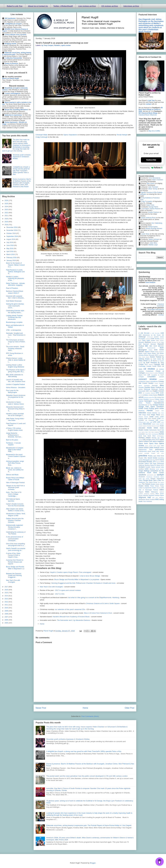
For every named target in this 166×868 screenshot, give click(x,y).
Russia (158, 462)
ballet (144, 340)
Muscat (154, 426)
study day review (144, 479)
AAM (162, 333)
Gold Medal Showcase (14, 301)
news (162, 432)
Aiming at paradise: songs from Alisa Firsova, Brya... (15, 463)
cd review (149, 369)
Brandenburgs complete (14, 322)
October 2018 (11, 233)
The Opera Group (151, 482)
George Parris (153, 207)
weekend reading (149, 494)
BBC (147, 346)
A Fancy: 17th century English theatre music (14, 429)
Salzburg (141, 465)
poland (140, 453)
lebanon (141, 417)
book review (159, 350)
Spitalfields (142, 475)
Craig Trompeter (147, 201)
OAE (144, 439)
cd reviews (160, 369)
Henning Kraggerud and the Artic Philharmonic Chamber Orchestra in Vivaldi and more (83, 583)
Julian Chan (150, 205)
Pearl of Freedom (12, 288)
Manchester (147, 424)
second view (160, 467)
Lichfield (141, 420)
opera (162, 439)
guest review (159, 408)
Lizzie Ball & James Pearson (151, 209)
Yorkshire (149, 501)
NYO (162, 438)
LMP (157, 420)
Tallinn (141, 480)
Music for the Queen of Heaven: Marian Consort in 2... (15, 265)
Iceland (157, 411)
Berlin (162, 348)
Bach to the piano (12, 440)
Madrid (140, 424)
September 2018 (12, 236)
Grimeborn (160, 407)
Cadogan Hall (159, 364)
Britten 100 (156, 353)
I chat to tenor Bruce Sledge (90, 576)
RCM (162, 456)
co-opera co (155, 375)
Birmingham (143, 350)
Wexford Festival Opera (156, 495)
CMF (149, 375)
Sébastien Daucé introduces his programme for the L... (16, 397)
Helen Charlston (158, 180)
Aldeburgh (142, 337)
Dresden (141, 387)
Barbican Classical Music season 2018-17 (15, 292)
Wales (147, 492)
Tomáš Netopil (122, 135)
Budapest (161, 355)
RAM (158, 456)
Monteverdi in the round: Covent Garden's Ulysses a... (16, 456)
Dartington (147, 386)
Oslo (162, 446)
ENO (140, 393)
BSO (157, 355)
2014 (7, 596)
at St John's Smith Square (103, 603)
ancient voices (159, 337)
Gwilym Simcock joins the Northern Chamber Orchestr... (15, 520)
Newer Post (41, 708)
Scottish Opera (150, 467)
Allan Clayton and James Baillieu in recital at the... (15, 510)
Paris (151, 450)
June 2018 (10, 245)
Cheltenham (150, 371)
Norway (154, 438)
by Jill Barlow (153, 361)
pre (158, 453)
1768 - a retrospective (14, 330)
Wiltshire (161, 498)
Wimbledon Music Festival (147, 499)
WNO (157, 499)
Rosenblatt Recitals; (146, 462)
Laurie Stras (145, 234)
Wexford (146, 495)
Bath (140, 344)
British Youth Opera (145, 353)
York (144, 501)
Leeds (151, 417)
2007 (7, 617)
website (141, 494)
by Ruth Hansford (150, 363)
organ (159, 446)
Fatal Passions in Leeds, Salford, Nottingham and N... (15, 272)
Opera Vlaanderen (70, 135)
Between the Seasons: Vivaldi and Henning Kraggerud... (14, 575)
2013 (7, 599)
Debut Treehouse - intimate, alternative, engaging (16, 284)
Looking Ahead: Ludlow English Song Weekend (15, 366)
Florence (152, 399)
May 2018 (10, 248)
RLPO (157, 460)
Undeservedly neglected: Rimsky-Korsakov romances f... (15, 527)
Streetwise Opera (159, 477)
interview (142, 413)
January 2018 (11, 260)
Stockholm (142, 477)
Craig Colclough (42, 137)
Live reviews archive (87, 6)
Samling (147, 465)
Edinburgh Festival (158, 389)
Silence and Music (12, 475)
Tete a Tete (157, 480)
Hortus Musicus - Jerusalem (16, 388)
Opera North (143, 443)
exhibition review (148, 395)
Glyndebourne (159, 403)
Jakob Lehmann (154, 239)
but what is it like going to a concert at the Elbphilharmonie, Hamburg (94, 598)
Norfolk (161, 434)
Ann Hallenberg (157, 223)
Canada (149, 366)
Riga (154, 460)
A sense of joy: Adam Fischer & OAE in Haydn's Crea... (13, 555)
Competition (151, 377)
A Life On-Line (144, 333)
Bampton (141, 342)
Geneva (155, 401)
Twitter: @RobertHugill (63, 6)
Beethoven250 (151, 348)
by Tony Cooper (47, 45)
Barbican (148, 342)
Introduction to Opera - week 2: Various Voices (15, 403)
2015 (7, 593)
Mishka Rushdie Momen (154, 229)
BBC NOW (153, 346)
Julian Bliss (153, 243)
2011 (7, 605)
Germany (161, 401)
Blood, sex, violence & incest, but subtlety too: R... (15, 470)
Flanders (57, 45)
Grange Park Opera (147, 407)
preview (143, 456)
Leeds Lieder (159, 417)
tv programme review (149, 488)
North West (152, 436)
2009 (7, 611)
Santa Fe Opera (155, 465)
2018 (7, 225)
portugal (147, 453)
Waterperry (154, 492)
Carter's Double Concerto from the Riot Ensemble (15, 505)
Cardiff (154, 366)
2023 (7, 210)
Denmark (155, 385)
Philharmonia (143, 451)
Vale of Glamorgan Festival (15, 483)
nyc (159, 438)
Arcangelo (142, 339)
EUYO (140, 395)
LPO (155, 422)
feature (155, 395)
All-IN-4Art (150, 337)
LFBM (159, 418)
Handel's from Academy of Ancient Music (71, 617)
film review (158, 397)
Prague (153, 453)
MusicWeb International (156, 309)
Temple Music (148, 480)
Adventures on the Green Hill (153, 335)
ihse (163, 411)
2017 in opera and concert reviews (68, 590)
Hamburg (141, 411)
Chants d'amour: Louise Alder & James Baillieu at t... (16, 360)
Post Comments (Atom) (90, 716)
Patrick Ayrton (153, 227)
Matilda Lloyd (153, 245)
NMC (150, 434)
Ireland (149, 413)
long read (149, 422)
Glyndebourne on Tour (145, 405)
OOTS (157, 439)
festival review (148, 397)
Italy (159, 413)
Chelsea (141, 371)
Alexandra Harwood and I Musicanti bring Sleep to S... (15, 409)
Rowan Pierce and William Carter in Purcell (15, 479)
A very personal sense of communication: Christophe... (14, 539)
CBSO (159, 366)
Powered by (151, 168)
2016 (7, 590)
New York (148, 432)
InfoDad (161, 315)
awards (162, 339)
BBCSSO (161, 346)
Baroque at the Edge (158, 342)
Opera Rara (153, 443)
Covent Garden (148, 383)
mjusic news (156, 424)
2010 (7, 608)
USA (162, 488)
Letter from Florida (150, 418)
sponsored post (152, 475)
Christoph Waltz (42, 135)
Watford (162, 492)
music (158, 426)
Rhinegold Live (148, 460)
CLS (145, 375)
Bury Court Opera (144, 357)
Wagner (141, 492)
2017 (7, 587)
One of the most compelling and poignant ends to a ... (16, 545)
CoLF (162, 375)
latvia (162, 415)
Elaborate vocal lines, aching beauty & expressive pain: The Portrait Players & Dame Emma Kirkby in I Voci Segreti (89, 825)
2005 (7, 623)
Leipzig (141, 418)
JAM (140, 415)
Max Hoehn (151, 183)
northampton (160, 436)
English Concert (158, 391)
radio (155, 456)
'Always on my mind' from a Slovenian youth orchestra (15, 488)
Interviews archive (131, 6)
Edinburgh (147, 389)
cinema (147, 373)
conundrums (154, 381)
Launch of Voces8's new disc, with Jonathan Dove (16, 381)
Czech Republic (159, 383)
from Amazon (150, 282)
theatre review (144, 486)
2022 (7, 213)
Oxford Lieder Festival (151, 448)
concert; (162, 379)
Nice (147, 434)
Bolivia (151, 350)
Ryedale (141, 463)
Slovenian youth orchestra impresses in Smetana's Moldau (68, 739)
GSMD (141, 408)
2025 (7, 204)
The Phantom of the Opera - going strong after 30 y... (16, 371)
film (153, 397)
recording (161, 458)
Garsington (148, 401)
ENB (151, 391)
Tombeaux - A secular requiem (13, 444)
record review (152, 458)
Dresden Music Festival (153, 387)
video (162, 490)
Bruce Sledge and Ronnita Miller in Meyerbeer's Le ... (15, 569)
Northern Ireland (145, 438)
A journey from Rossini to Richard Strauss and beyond (15, 562)
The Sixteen (146, 484)
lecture (146, 417)
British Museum (159, 352)
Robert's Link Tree (15, 6)
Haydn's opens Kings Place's (71, 572)
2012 (7, 602)
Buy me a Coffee (154, 131)
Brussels (152, 355)
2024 (7, 207)
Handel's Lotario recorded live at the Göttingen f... (15, 415)
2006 (7, 620)
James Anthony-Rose (148, 218)
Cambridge (142, 366)
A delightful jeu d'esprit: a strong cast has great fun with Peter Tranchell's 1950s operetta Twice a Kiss (84, 751)
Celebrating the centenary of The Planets (16, 533)
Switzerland (160, 479)
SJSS (147, 469)
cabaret (151, 364)
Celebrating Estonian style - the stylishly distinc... (16, 312)
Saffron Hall (148, 463)
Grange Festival (158, 405)
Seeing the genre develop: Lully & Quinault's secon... (15, 306)
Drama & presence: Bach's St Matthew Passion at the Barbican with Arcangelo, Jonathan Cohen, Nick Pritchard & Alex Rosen (22, 183)
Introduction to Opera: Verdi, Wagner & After (16, 515)
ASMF (152, 339)
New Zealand (155, 432)
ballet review (151, 340)
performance (160, 450)
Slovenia (152, 469)
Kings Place (156, 415)
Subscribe (151, 160)
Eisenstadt (142, 391)
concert (162, 377)
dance (140, 386)
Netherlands (153, 430)
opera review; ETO (150, 446)
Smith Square (160, 469)
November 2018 (12, 230)
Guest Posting (149, 408)
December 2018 (12, 227)
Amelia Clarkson (154, 212)
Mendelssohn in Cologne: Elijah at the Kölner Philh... (15, 450)
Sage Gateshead (158, 463)
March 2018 (11, 254)
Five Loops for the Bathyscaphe (12, 391)
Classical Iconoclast (160, 305)
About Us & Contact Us (38, 6)
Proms (150, 456)
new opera (142, 432)
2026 (7, 201)
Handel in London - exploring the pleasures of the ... (15, 278)
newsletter (142, 434)
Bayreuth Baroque (150, 344)
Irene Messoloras (154, 178)
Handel (150, 410)
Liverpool (151, 420)
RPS (154, 462)
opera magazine (158, 441)
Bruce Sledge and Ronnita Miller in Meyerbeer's (77, 579)
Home (42, 624)
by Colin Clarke (156, 359)
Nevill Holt (161, 430)
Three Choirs (155, 486)
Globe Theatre (145, 403)
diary (162, 385)
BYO (146, 364)
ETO (157, 393)
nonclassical (155, 434)
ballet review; (160, 341)
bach (140, 341)
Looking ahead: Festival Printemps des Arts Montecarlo (14, 317)
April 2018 (10, 251)
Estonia (153, 393)
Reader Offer (143, 458)
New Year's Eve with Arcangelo (51, 587)
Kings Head (146, 415)
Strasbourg (149, 477)
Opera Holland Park (145, 441)
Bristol (152, 352)
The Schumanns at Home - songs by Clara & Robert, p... (16, 342)
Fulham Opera (159, 399)
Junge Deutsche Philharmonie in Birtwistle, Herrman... (14, 435)
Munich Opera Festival (145, 426)
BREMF (141, 352)
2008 (7, 614)
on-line (148, 439)
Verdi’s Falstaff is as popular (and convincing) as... (16, 549)
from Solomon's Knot (98, 613)
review (141, 460)
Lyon (163, 422)
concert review (148, 379)
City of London (154, 373)
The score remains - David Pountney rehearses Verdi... (15, 349)
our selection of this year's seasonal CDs (70, 609)
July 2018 (10, 242)
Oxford (141, 448)
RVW (162, 462)
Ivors (162, 413)
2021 (7, 216)
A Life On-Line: (155, 333)
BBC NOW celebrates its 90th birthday (14, 376)
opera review (66, 45)
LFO (163, 419)
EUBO (162, 393)
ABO (140, 335)
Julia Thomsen (153, 187)
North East (142, 436)
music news (152, 428)
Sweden (153, 479)
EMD (147, 391)
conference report (144, 381)
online (153, 439)
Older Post (129, 708)
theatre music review (157, 484)
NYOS (140, 440)
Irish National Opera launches (13, 500)
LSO (159, 422)
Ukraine (158, 488)
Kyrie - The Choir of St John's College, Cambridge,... (14, 494)
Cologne (141, 377)
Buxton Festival (156, 357)
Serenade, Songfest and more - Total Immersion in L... (16, 335)
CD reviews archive (110, 6)
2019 (7, 222)
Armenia (148, 339)
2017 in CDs (60, 594)
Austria (157, 339)
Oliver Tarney (153, 189)
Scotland (142, 467)
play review (160, 451)
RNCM (162, 460)
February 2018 (12, 258)
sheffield (141, 469)
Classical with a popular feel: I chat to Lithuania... (15, 297)
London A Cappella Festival (15, 384)
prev (163, 453)
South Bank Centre (155, 473)
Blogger (93, 863)
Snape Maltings (144, 471)
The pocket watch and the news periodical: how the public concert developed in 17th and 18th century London (87, 776)
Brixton (146, 355)
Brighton (147, 352)
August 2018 (11, 239)
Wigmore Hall (145, 497)
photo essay (152, 451)
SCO (162, 465)
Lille (146, 420)
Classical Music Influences (148, 115)
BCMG (141, 348)
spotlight (160, 475)
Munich (162, 424)
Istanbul (155, 413)
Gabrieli (141, 401)
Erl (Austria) (146, 393)
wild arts (155, 498)
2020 (7, 219)
